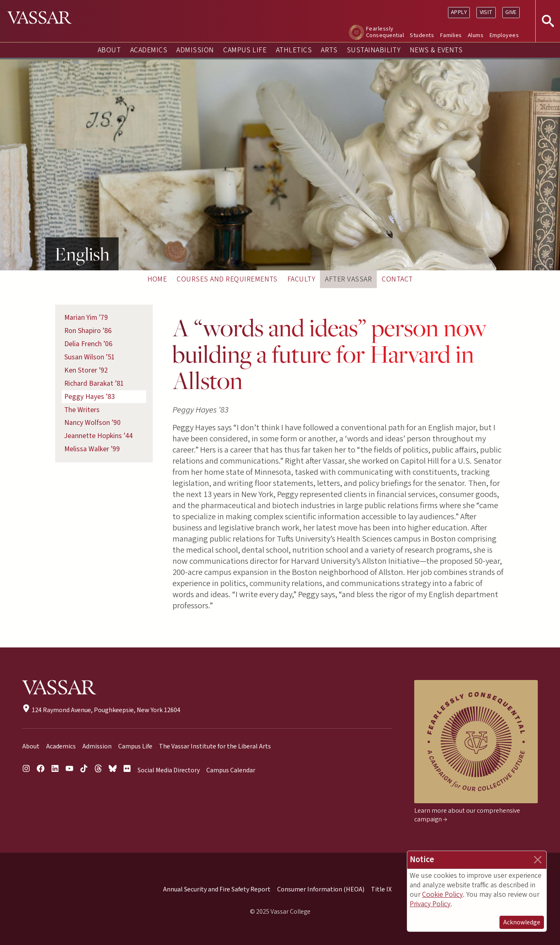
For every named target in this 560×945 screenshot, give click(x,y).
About (109, 50)
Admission (195, 50)
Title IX (381, 889)
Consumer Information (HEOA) (321, 889)
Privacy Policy (430, 904)
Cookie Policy (442, 895)
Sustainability (374, 50)
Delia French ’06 (88, 344)
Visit (486, 12)
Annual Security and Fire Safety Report (217, 889)
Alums (476, 35)
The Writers (82, 410)
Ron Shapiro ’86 (88, 331)
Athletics (294, 50)
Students (422, 35)
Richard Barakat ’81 (94, 383)
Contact (397, 279)
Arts (329, 50)
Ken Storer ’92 (86, 370)
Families (451, 35)
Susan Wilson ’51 (90, 357)
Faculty (301, 279)
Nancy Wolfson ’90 (92, 423)
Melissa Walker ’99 (92, 449)
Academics (149, 50)
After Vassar (348, 279)
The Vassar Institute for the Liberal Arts (215, 746)
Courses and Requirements (227, 279)
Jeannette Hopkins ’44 (98, 436)
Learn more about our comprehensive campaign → (467, 815)
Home (157, 279)
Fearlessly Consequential (385, 32)
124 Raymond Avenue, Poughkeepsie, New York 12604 (101, 710)
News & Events (436, 50)
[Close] (538, 860)
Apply (459, 12)
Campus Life (245, 50)
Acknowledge (522, 922)
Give (511, 12)
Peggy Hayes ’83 (90, 397)
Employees (504, 35)
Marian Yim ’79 (86, 318)
